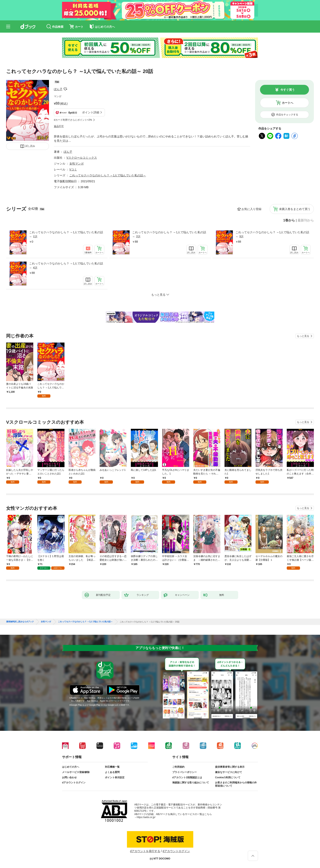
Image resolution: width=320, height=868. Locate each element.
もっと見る (303, 336)
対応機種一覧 (112, 767)
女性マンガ (77, 164)
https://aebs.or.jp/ (146, 817)
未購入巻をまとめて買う (295, 209)
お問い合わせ (69, 777)
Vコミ (73, 169)
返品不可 (59, 126)
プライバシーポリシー (184, 772)
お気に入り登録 (251, 209)
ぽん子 (58, 89)
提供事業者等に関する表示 (230, 767)
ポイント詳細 (91, 112)
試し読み (30, 146)
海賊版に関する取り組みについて (191, 783)
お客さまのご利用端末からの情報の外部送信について (236, 784)
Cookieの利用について (228, 777)
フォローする (65, 89)
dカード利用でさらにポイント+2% (73, 120)
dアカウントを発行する (145, 851)
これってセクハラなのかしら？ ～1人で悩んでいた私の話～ (108, 175)
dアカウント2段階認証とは (187, 777)
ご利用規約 (178, 767)
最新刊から (306, 220)
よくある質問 (112, 772)
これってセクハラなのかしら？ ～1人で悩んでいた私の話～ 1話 (66, 234)
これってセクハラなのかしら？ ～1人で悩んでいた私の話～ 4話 (66, 266)
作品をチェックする (287, 115)
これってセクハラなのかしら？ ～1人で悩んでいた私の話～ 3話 (272, 234)
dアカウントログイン (74, 783)
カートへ (288, 103)
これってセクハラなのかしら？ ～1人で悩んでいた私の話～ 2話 (169, 234)
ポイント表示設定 (115, 777)
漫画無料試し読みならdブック (20, 622)
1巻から (289, 220)
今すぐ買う (288, 90)
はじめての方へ (71, 767)
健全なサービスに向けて (229, 772)
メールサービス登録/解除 (76, 772)
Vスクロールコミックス (82, 158)
